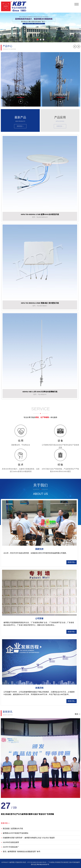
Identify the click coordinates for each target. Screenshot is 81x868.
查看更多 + (20, 126)
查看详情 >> (5, 823)
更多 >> (77, 714)
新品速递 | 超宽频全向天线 (12, 829)
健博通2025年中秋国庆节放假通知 (15, 833)
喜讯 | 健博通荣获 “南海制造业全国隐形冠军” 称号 (21, 852)
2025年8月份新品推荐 (10, 842)
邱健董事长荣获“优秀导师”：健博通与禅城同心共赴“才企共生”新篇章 (28, 838)
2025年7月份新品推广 (10, 847)
